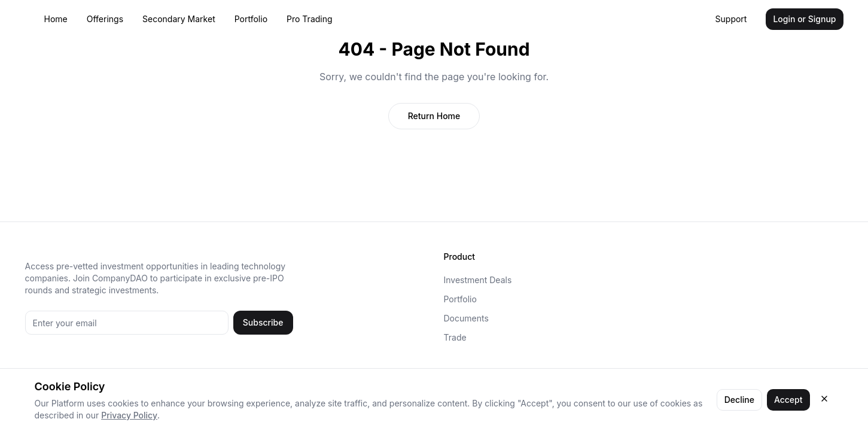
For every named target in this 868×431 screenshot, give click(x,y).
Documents (466, 318)
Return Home (434, 116)
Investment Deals (478, 280)
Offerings (105, 19)
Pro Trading (310, 19)
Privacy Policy (129, 415)
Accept (788, 400)
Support (731, 19)
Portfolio (251, 19)
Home (56, 19)
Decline (739, 400)
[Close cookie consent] (824, 399)
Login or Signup (804, 19)
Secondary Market (179, 19)
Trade (455, 337)
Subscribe (263, 322)
